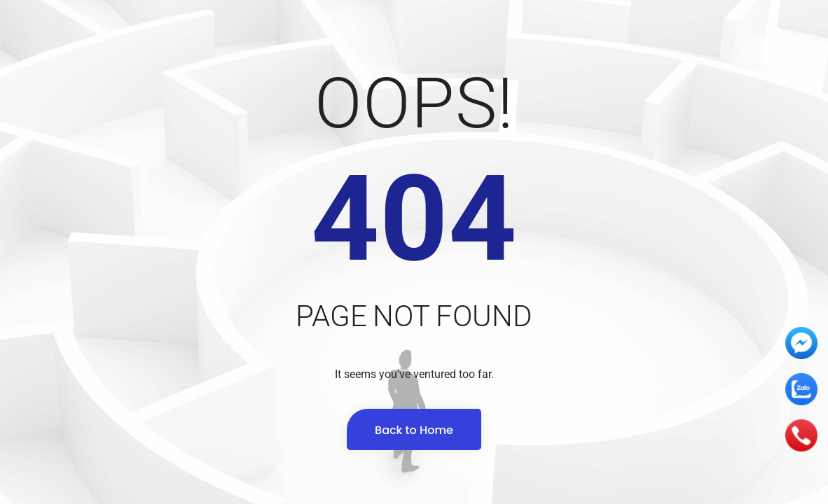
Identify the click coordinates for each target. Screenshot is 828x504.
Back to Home (414, 430)
